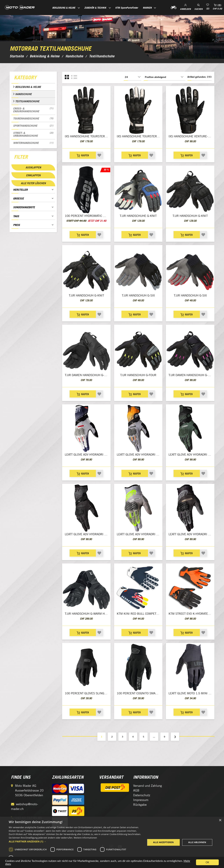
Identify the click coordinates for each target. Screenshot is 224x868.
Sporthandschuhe (33, 126)
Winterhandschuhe (33, 143)
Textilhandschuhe (27, 101)
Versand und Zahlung (148, 786)
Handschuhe (23, 94)
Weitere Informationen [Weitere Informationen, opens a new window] (85, 838)
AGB (136, 790)
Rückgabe (140, 805)
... (154, 737)
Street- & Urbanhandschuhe (33, 134)
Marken (147, 8)
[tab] (33, 78)
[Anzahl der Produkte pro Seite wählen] (132, 77)
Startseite (17, 56)
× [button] (220, 820)
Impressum (141, 800)
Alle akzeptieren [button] (163, 842)
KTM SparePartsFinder (127, 8)
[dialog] (112, 842)
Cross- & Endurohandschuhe (33, 110)
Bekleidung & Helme (28, 87)
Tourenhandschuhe (33, 118)
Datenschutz (142, 795)
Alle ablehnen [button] (197, 842)
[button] (75, 841)
